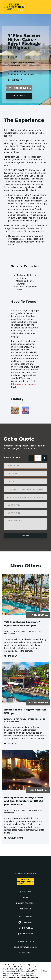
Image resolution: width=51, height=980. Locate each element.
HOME (26, 897)
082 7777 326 (26, 953)
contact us (26, 909)
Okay (45, 971)
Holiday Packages (26, 903)
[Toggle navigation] (44, 7)
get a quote (19, 96)
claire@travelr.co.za (25, 947)
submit (25, 535)
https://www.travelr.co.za (23, 384)
